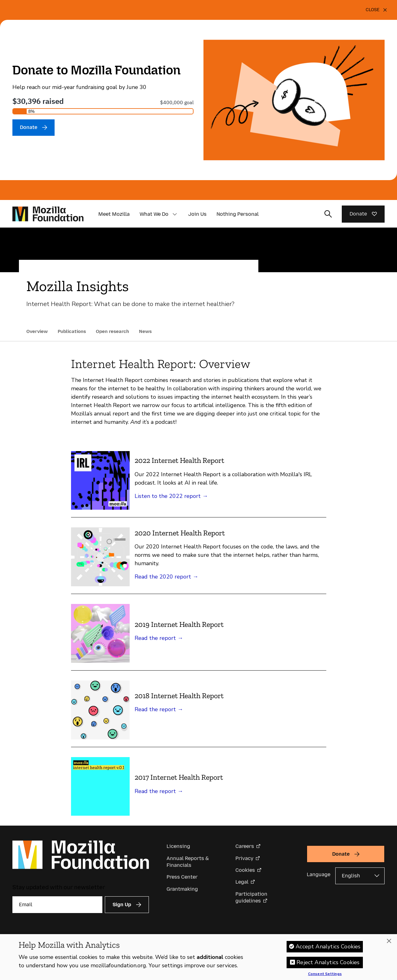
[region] (198, 957)
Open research (112, 331)
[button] (175, 214)
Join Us (197, 214)
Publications (72, 331)
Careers (245, 846)
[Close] (376, 10)
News (145, 331)
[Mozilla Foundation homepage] (48, 214)
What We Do (154, 214)
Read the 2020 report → (166, 577)
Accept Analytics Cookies (328, 947)
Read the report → (159, 638)
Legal (242, 882)
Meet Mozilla (114, 214)
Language (319, 874)
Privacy (244, 858)
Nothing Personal (238, 214)
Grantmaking (182, 889)
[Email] (57, 905)
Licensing (178, 846)
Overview (37, 331)
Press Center (182, 877)
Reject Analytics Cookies (328, 962)
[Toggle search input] (328, 214)
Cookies (245, 870)
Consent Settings (325, 974)
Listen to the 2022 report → (171, 496)
